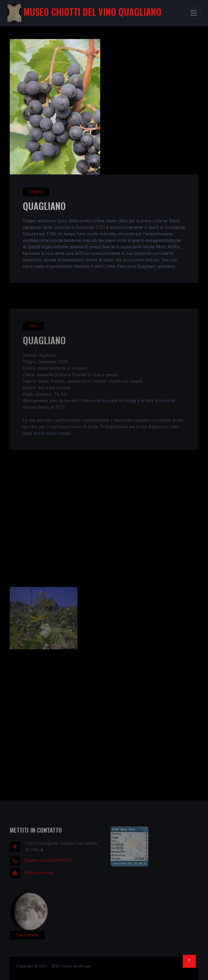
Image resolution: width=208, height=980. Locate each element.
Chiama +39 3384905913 (48, 860)
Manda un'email (39, 873)
